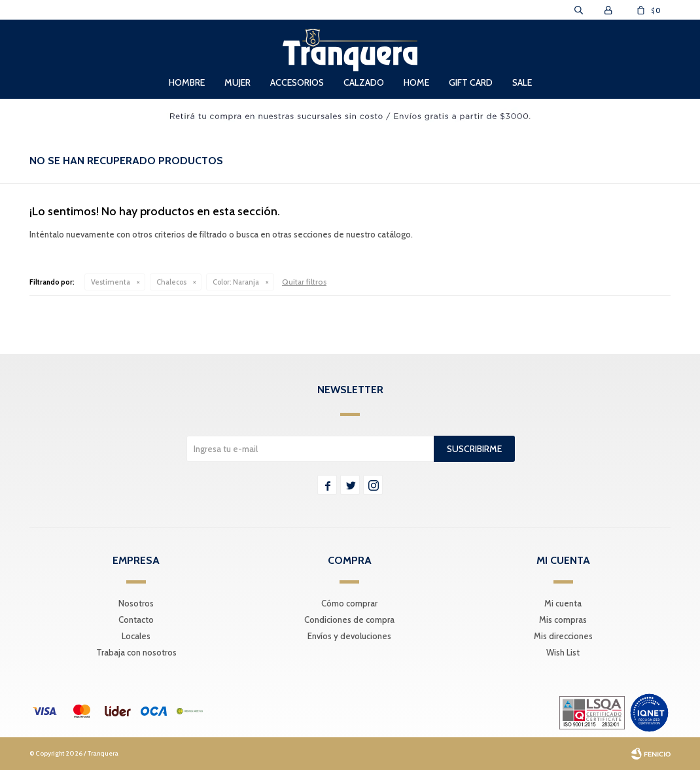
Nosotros (136, 603)
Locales (136, 636)
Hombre (187, 82)
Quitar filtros (304, 282)
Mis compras (563, 620)
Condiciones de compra (349, 620)
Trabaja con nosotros (136, 652)
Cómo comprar (349, 603)
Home (416, 82)
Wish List (563, 652)
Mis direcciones (563, 636)
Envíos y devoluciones (349, 636)
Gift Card (471, 82)
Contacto (136, 620)
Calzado (364, 82)
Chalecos (171, 282)
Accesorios (297, 82)
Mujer (237, 82)
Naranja (236, 282)
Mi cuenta (563, 603)
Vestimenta (111, 282)
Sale (522, 82)
